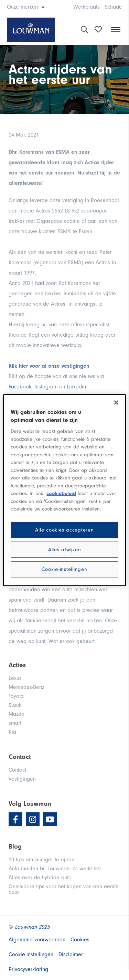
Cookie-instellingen (64, 569)
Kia (12, 732)
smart (15, 723)
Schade (114, 7)
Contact (17, 770)
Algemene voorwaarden (37, 940)
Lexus (15, 678)
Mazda (17, 714)
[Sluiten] (116, 402)
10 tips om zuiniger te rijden (41, 860)
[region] (64, 490)
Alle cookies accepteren (64, 530)
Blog (15, 847)
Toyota (16, 696)
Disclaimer (71, 954)
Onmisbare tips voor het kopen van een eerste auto (64, 889)
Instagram (46, 387)
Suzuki (16, 705)
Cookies (80, 940)
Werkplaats (87, 7)
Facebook (20, 387)
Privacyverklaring (28, 969)
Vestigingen (22, 779)
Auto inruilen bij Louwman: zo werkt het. (55, 869)
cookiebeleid (61, 493)
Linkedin (76, 387)
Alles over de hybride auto (40, 878)
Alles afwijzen (65, 550)
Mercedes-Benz (26, 687)
